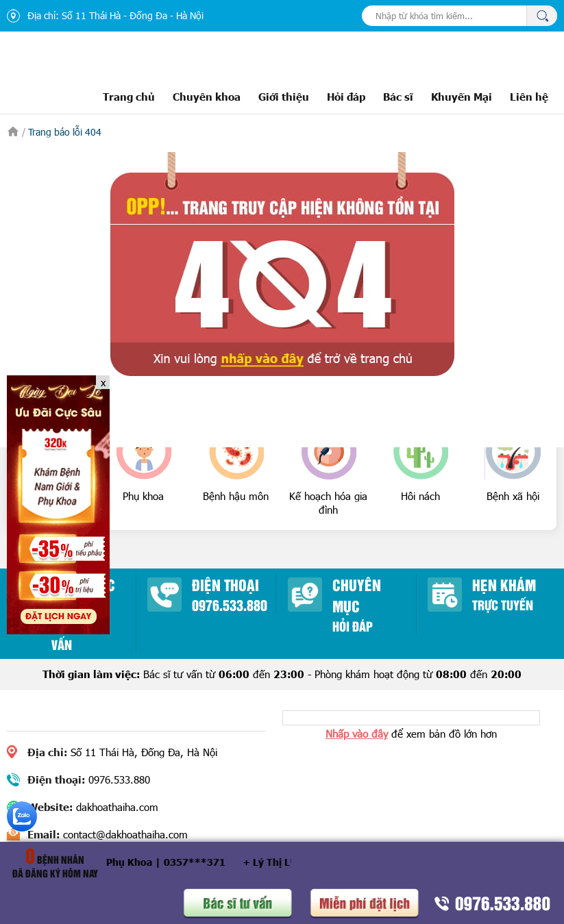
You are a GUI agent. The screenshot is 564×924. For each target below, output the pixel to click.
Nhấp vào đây (357, 734)
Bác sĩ (398, 96)
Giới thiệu (284, 96)
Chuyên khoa (207, 96)
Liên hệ (529, 96)
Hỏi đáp (346, 96)
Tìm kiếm (542, 16)
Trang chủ (129, 96)
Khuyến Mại (462, 96)
